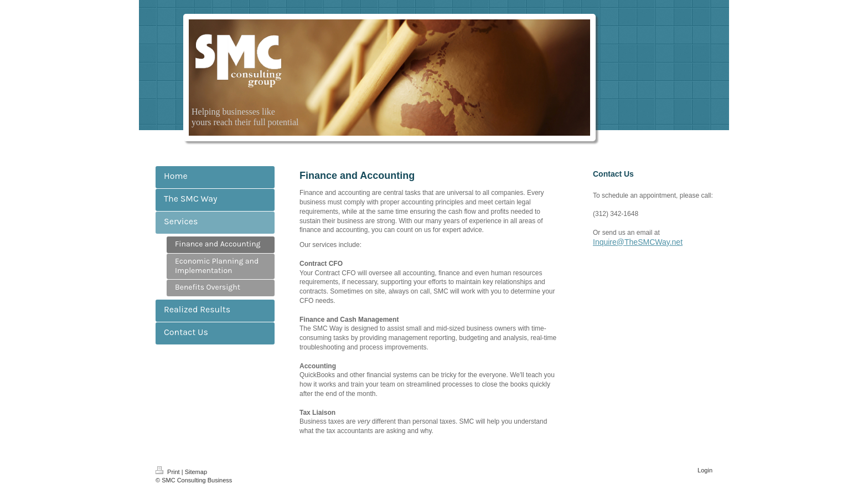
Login (705, 470)
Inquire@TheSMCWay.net (638, 242)
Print (169, 472)
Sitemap (196, 472)
